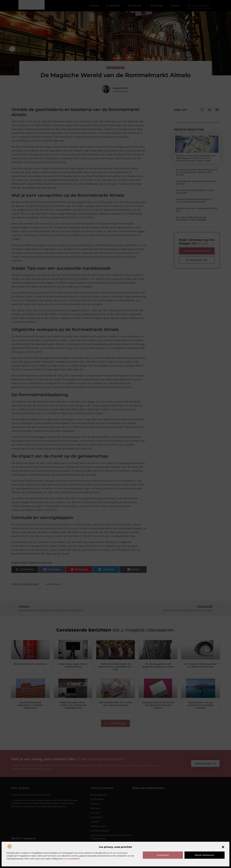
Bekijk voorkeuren (205, 855)
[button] (223, 847)
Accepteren (163, 855)
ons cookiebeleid (71, 859)
